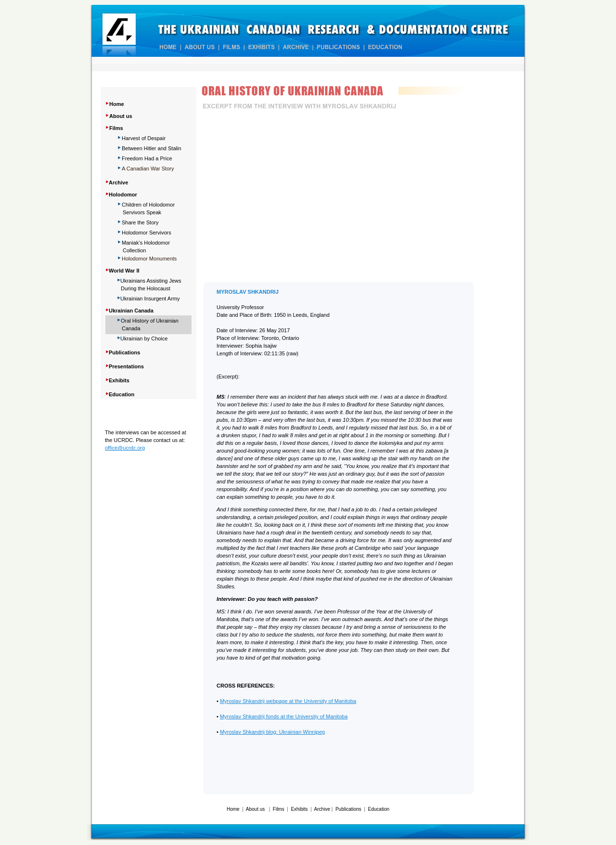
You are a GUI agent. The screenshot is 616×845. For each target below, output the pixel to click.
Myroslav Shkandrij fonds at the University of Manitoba (284, 716)
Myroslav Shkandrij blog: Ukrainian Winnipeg (272, 732)
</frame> (338, 198)
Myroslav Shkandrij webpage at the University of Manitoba (288, 701)
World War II (124, 271)
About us (121, 116)
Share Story (140, 222)
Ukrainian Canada (131, 311)
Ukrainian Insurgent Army (150, 299)
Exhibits (299, 809)
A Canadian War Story (148, 169)
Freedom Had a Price (147, 158)
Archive (322, 809)
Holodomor (123, 195)
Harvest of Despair (144, 138)
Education (379, 809)
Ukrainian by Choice (144, 338)
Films (116, 128)
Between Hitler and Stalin (152, 148)
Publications (348, 809)
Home (117, 104)
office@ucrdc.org (125, 448)
